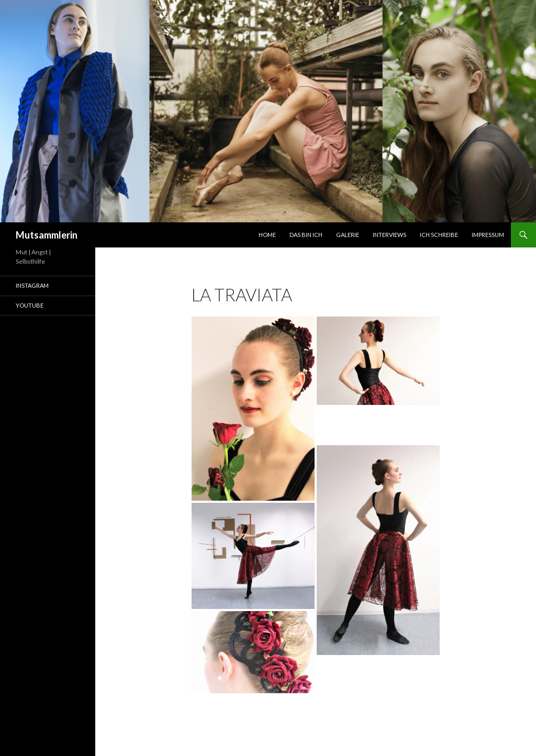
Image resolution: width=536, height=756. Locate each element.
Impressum (488, 235)
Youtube (30, 305)
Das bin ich (306, 235)
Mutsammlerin (47, 235)
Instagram (32, 285)
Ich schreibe (439, 235)
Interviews (389, 235)
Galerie (348, 235)
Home (267, 235)
